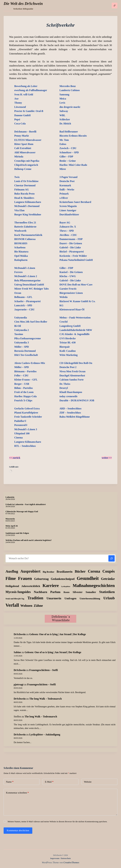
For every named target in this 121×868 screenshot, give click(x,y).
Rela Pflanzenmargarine (27, 280)
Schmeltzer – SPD (69, 152)
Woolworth (20, 231)
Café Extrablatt (23, 148)
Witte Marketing (68, 355)
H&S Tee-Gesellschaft (26, 355)
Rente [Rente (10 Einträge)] (66, 592)
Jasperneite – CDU (24, 310)
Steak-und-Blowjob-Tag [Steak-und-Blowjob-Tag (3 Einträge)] (15, 599)
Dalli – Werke (67, 190)
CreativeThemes (71, 862)
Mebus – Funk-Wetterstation (75, 318)
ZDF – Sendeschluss (70, 413)
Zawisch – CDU (68, 148)
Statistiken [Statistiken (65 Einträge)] (107, 592)
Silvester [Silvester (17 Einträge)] (78, 592)
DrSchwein (20, 634)
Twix (17, 177)
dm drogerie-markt (70, 107)
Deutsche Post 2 (68, 367)
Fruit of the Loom (24, 392)
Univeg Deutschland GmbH (29, 285)
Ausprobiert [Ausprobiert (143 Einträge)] (30, 571)
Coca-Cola (20, 124)
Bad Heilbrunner (69, 132)
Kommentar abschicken (18, 830)
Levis (62, 103)
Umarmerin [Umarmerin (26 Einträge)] (54, 598)
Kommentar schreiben (17, 793)
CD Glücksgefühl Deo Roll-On (76, 363)
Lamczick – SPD (23, 305)
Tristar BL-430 (67, 343)
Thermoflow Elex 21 (25, 223)
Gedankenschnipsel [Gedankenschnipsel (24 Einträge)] (63, 579)
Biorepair (65, 347)
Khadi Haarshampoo (71, 392)
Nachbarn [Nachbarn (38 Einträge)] (41, 592)
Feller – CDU (21, 376)
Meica (63, 99)
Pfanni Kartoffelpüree (26, 413)
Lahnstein (10, 497)
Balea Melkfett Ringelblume (75, 417)
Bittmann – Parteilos (25, 371)
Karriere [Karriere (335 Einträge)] (51, 586)
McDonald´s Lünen (25, 268)
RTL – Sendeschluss (25, 446)
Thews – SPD (67, 231)
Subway (64, 111)
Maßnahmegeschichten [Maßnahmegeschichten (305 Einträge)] (94, 586)
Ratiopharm (21, 260)
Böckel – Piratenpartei (72, 252)
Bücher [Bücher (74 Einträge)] (80, 571)
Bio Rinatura (21, 252)
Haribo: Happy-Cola (26, 396)
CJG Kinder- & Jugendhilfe (74, 334)
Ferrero (19, 272)
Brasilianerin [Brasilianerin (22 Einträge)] (64, 572)
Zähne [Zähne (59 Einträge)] (38, 606)
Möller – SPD (22, 347)
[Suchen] (112, 558)
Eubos (63, 144)
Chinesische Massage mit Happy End (22, 511)
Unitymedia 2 (22, 330)
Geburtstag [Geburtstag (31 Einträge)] (41, 579)
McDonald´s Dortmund (27, 206)
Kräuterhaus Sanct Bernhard (75, 202)
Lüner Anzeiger (68, 210)
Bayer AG (65, 223)
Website (88, 782)
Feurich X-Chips (23, 400)
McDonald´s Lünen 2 (26, 276)
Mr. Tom (64, 140)
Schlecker (65, 119)
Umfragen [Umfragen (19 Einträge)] (70, 598)
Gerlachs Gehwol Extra (27, 409)
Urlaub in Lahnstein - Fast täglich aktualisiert (26, 504)
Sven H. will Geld (24, 94)
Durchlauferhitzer (69, 214)
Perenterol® (21, 425)
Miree (63, 169)
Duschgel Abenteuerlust (72, 376)
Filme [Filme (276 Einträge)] (11, 578)
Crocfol (63, 322)
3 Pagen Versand (68, 177)
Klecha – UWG (68, 276)
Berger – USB (22, 384)
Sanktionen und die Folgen (17, 533)
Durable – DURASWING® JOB (77, 400)
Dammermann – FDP (71, 239)
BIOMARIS (21, 243)
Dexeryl (64, 388)
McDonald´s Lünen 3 (26, 429)
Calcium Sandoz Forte (71, 380)
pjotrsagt (19, 684)
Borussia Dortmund (25, 351)
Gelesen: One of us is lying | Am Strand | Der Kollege (58, 634)
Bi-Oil (18, 326)
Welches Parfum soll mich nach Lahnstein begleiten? (29, 540)
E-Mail (49, 782)
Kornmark (65, 185)
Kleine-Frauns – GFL (26, 380)
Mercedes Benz (68, 86)
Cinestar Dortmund (25, 185)
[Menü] (115, 6)
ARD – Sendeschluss (70, 409)
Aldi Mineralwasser (25, 152)
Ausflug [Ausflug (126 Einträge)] (12, 571)
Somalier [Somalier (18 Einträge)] (91, 592)
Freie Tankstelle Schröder (28, 417)
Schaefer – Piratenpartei (27, 301)
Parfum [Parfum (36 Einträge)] (55, 592)
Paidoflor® (20, 421)
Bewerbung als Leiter (26, 86)
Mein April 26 (12, 526)
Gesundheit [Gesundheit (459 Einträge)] (88, 578)
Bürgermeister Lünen (71, 293)
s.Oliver (64, 198)
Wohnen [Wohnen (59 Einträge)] (26, 606)
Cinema (19, 438)
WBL (62, 115)
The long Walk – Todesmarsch (46, 699)
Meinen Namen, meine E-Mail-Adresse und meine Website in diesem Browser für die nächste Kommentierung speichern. (57, 822)
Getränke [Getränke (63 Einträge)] (108, 579)
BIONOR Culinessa (25, 239)
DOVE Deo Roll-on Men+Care (76, 285)
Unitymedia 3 (22, 343)
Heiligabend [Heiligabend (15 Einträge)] (12, 586)
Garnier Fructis (68, 289)
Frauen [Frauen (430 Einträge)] (25, 578)
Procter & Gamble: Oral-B (29, 111)
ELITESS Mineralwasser (28, 140)
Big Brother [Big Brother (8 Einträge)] (48, 572)
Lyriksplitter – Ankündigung (45, 735)
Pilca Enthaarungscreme (28, 338)
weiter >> (107, 458)
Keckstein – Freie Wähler (73, 256)
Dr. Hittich (65, 124)
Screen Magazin (68, 206)
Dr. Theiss (65, 384)
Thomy (18, 103)
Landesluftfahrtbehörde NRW (76, 330)
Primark (64, 194)
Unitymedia (21, 318)
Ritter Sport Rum (24, 144)
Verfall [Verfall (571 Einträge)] (12, 605)
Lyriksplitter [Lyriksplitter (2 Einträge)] (66, 586)
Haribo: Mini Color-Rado (73, 165)
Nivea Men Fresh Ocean (72, 371)
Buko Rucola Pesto (24, 194)
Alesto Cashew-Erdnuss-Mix (30, 363)
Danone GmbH (23, 115)
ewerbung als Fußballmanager (31, 90)
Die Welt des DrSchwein (23, 4)
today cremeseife (68, 396)
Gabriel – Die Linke (70, 247)
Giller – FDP (66, 157)
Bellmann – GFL (23, 297)
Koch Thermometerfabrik (28, 235)
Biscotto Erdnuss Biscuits (73, 136)
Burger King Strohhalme (28, 214)
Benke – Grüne (68, 161)
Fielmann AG (22, 190)
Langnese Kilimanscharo (28, 202)
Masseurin (10, 519)
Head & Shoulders (24, 198)
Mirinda (19, 157)
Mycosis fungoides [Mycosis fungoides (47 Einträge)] (18, 592)
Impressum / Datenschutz (60, 858)
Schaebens (20, 247)
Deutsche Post (67, 181)
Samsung (64, 94)
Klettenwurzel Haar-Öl (72, 310)
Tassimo (19, 334)
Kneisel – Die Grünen (71, 272)
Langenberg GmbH (70, 326)
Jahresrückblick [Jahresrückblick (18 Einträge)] (31, 586)
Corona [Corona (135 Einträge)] (94, 571)
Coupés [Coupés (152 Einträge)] (109, 571)
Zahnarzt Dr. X (68, 227)
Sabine (17, 652)
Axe (16, 99)
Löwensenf (20, 107)
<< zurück (15, 458)
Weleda (63, 297)
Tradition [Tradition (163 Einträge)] (35, 598)
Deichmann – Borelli (25, 132)
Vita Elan (19, 210)
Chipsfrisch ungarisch (26, 165)
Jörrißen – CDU (68, 235)
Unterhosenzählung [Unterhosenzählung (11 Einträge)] (90, 598)
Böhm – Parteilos (24, 388)
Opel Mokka (21, 256)
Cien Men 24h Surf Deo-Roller (31, 322)
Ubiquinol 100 (22, 433)
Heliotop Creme (23, 169)
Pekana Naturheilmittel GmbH (76, 260)
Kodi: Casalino (68, 351)
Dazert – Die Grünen (71, 243)
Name (10, 782)
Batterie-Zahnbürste (25, 227)
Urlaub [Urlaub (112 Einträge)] (109, 598)
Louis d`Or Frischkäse (26, 181)
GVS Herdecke (68, 338)
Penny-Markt (22, 136)
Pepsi (17, 119)
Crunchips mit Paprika (27, 161)
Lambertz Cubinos (69, 90)
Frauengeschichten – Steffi (44, 670)
